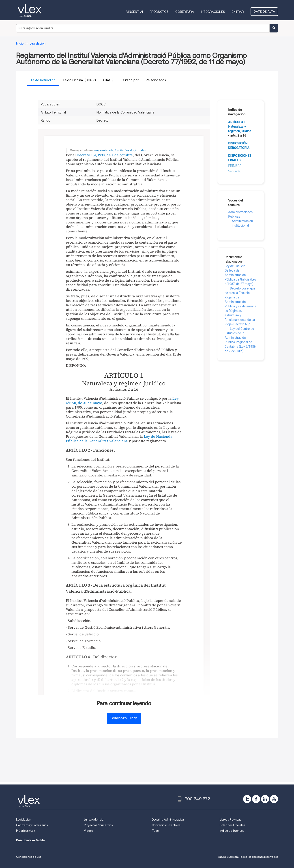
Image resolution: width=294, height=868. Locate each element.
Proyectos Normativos (98, 825)
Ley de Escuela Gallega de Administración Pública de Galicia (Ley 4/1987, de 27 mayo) (240, 275)
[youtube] (274, 799)
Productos (159, 12)
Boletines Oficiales (232, 825)
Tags (155, 831)
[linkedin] (265, 799)
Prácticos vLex (26, 831)
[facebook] (256, 799)
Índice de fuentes (232, 831)
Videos (88, 831)
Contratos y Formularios (32, 825)
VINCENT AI (135, 12)
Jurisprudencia (94, 820)
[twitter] (247, 799)
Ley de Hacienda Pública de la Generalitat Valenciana (119, 439)
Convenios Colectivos (166, 825)
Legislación (24, 820)
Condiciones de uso (29, 857)
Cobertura (185, 12)
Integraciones (213, 12)
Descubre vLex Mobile (30, 840)
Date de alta (264, 11)
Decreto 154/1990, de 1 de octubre (105, 155)
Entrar (238, 12)
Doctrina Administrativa (168, 820)
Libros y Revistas (230, 820)
